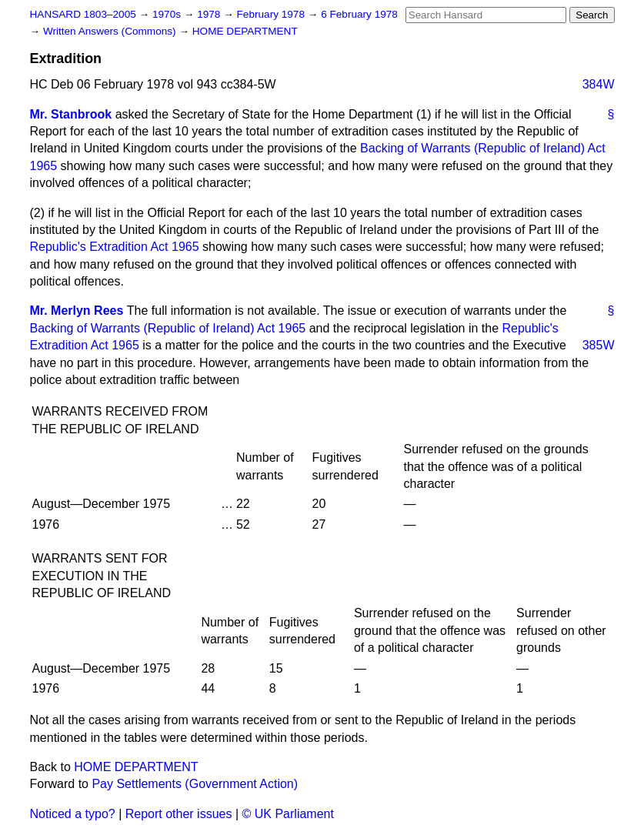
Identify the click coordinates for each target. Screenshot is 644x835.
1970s (168, 14)
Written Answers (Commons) (111, 31)
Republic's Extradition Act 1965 (115, 247)
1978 (210, 14)
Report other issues (179, 814)
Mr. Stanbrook (71, 114)
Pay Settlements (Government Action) (195, 784)
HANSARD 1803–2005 (83, 14)
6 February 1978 (359, 14)
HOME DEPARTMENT (245, 31)
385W (599, 345)
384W (599, 84)
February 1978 (272, 14)
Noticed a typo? (73, 814)
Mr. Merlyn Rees (77, 311)
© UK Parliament (288, 814)
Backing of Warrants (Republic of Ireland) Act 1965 (168, 328)
